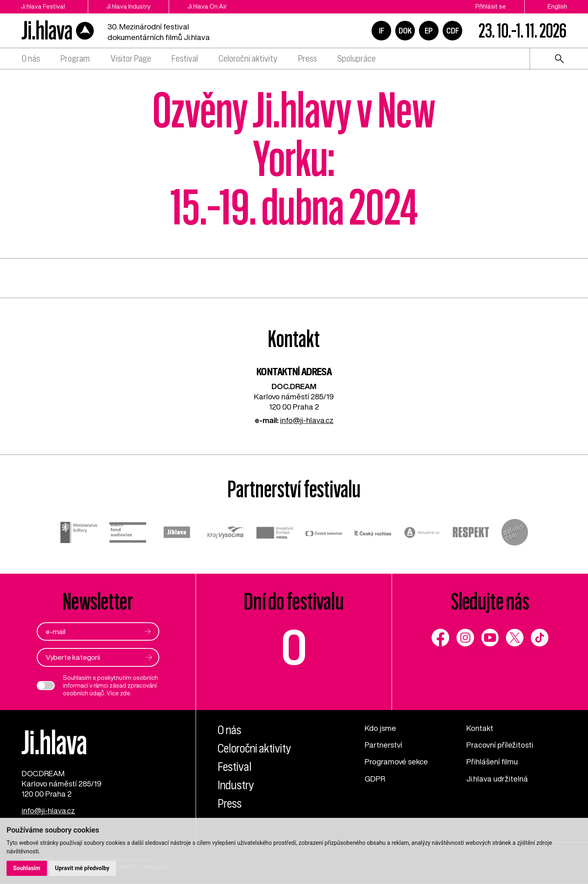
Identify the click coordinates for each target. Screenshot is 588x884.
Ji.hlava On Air (207, 6)
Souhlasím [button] (27, 868)
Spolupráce (356, 59)
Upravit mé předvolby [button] (82, 868)
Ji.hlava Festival (43, 6)
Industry (236, 785)
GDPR (375, 779)
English (557, 6)
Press (307, 59)
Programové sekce (396, 762)
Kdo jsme (380, 728)
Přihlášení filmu (492, 762)
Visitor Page (131, 59)
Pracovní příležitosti (500, 745)
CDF (453, 31)
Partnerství (383, 745)
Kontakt (480, 728)
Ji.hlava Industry (129, 6)
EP (429, 31)
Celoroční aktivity (248, 59)
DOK (405, 31)
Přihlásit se (491, 6)
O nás (31, 59)
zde (125, 693)
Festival (185, 59)
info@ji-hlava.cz (307, 420)
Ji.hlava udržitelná (497, 779)
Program (75, 59)
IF (382, 31)
